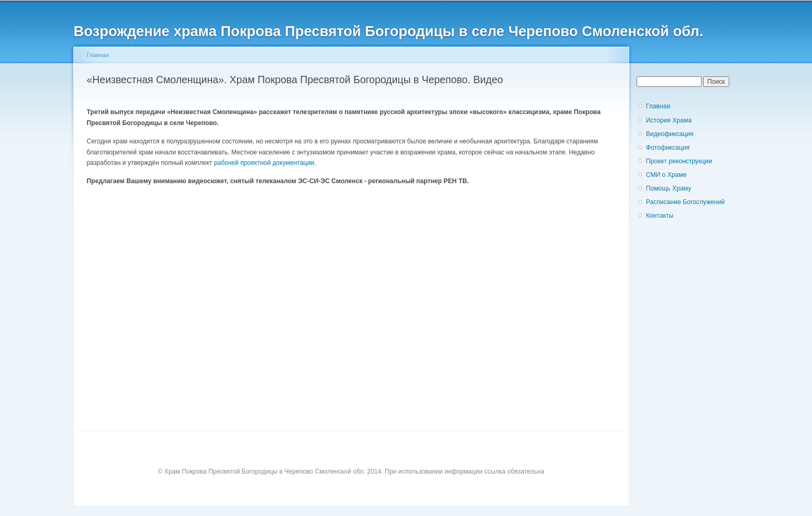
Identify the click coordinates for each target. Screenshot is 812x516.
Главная (98, 55)
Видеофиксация (670, 134)
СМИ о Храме (666, 175)
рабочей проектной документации (264, 163)
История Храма (669, 120)
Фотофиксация (668, 148)
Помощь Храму (669, 188)
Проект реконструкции (679, 161)
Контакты (660, 216)
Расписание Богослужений (686, 202)
